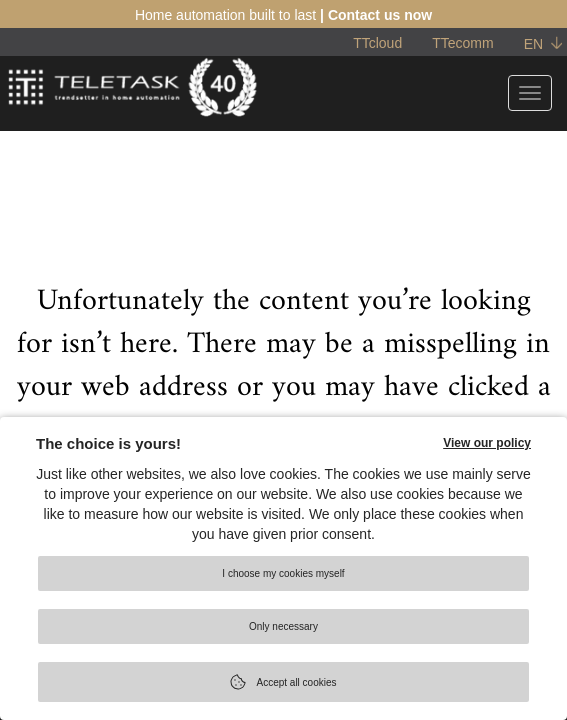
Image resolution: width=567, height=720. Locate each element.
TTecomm (462, 43)
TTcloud (377, 43)
